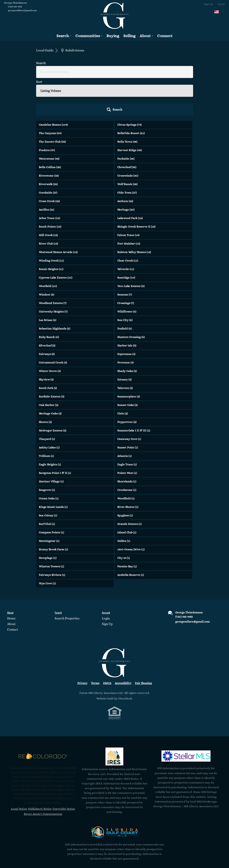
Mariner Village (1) (51, 443)
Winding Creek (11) (51, 222)
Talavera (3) (125, 350)
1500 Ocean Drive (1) (131, 511)
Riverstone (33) (49, 137)
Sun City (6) (125, 282)
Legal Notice (19, 770)
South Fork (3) (48, 350)
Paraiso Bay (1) (127, 528)
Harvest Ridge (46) (130, 112)
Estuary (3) (124, 341)
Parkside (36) (126, 120)
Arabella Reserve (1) (131, 536)
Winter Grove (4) (50, 333)
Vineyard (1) (47, 400)
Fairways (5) (47, 316)
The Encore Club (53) (52, 103)
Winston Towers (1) (51, 528)
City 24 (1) (124, 519)
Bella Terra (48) (127, 103)
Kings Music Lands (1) (53, 468)
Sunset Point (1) (128, 409)
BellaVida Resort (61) (131, 95)
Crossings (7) (126, 265)
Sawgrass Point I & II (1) (55, 434)
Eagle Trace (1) (127, 426)
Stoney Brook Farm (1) (53, 511)
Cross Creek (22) (49, 163)
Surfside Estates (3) (52, 358)
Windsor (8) (46, 256)
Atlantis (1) (124, 417)
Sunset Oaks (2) (127, 366)
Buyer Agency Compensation (43, 775)
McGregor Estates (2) (53, 392)
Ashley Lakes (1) (49, 409)
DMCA (107, 645)
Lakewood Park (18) (130, 180)
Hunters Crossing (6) (131, 299)
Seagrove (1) (47, 451)
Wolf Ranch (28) (127, 146)
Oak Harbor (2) (48, 366)
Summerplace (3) (129, 358)
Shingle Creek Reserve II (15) (136, 188)
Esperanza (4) (126, 316)
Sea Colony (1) (48, 477)
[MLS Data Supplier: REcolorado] (43, 717)
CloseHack (125, 660)
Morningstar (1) (49, 502)
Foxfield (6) (125, 290)
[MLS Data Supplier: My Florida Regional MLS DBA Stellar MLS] (186, 717)
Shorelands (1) (127, 443)
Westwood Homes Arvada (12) (58, 214)
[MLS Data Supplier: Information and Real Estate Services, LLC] (114, 718)
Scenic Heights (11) (51, 231)
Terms (95, 645)
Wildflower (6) (127, 273)
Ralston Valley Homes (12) (134, 214)
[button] (181, 71)
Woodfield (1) (126, 460)
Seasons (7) (125, 256)
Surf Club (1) (47, 485)
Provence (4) (125, 324)
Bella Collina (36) (50, 129)
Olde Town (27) (127, 154)
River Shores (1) (128, 468)
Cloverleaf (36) (127, 129)
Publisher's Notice (40, 770)
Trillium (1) (46, 417)
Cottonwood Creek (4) (53, 324)
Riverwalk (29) (48, 146)
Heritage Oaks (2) (50, 375)
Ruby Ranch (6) (49, 299)
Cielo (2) (123, 375)
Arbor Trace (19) (49, 180)
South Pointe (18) (50, 188)
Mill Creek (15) (48, 197)
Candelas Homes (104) (53, 86)
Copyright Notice (64, 770)
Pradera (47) (47, 112)
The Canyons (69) (50, 95)
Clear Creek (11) (128, 222)
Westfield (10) (48, 248)
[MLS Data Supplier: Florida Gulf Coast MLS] (115, 794)
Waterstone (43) (49, 120)
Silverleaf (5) (47, 307)
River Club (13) (48, 205)
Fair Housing (143, 645)
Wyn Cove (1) (47, 545)
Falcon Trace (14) (128, 197)
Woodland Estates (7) (53, 265)
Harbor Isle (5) (127, 307)
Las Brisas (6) (47, 282)
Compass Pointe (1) (51, 494)
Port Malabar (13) (129, 205)
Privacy (82, 645)
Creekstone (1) (127, 451)
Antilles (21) (46, 171)
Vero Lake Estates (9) (131, 248)
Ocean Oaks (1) (49, 460)
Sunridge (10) (126, 239)
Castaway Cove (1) (129, 400)
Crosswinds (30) (128, 137)
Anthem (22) (125, 163)
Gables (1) (124, 502)
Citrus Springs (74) (129, 86)
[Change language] (219, 12)
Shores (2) (45, 383)
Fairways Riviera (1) (52, 536)
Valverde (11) (126, 231)
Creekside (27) (48, 154)
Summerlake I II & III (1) (134, 392)
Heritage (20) (126, 171)
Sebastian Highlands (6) (55, 290)
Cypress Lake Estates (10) (56, 239)
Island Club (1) (127, 494)
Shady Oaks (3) (127, 333)
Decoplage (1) (48, 519)
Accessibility (123, 645)
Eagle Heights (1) (50, 426)
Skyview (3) (46, 341)
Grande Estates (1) (129, 485)
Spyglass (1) (125, 477)
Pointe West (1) (127, 434)
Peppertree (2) (127, 383)
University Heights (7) (53, 273)
